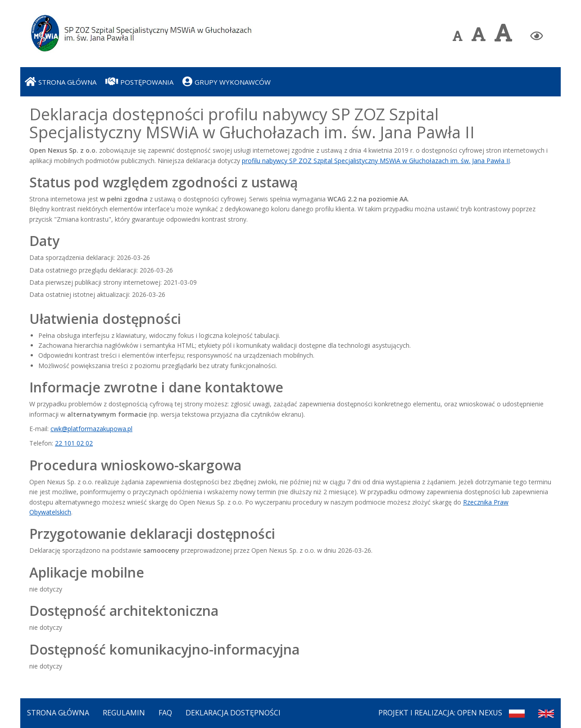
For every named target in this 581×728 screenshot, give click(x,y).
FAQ (165, 713)
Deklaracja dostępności (233, 713)
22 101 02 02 (74, 443)
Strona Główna (58, 713)
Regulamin (124, 713)
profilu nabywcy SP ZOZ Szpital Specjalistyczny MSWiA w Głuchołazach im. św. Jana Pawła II (376, 161)
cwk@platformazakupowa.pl (91, 429)
